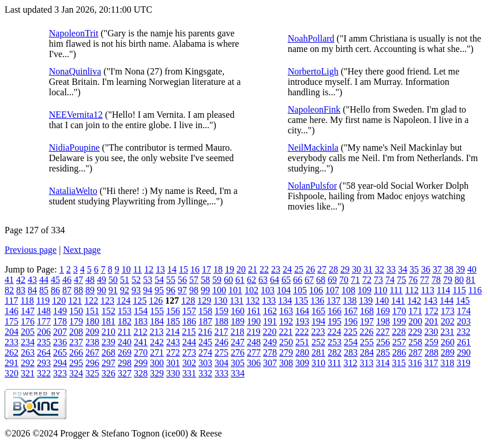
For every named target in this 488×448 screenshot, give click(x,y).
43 (32, 280)
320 (12, 373)
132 (253, 300)
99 (205, 290)
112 (412, 290)
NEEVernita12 (76, 115)
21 (253, 269)
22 (264, 269)
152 (108, 311)
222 (302, 332)
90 (102, 290)
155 (157, 311)
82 (9, 290)
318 (447, 363)
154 (141, 311)
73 (378, 280)
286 (399, 352)
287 (415, 352)
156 (173, 311)
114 (443, 290)
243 (173, 342)
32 (380, 269)
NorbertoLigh (313, 71)
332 (205, 373)
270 (141, 352)
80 (459, 280)
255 (367, 342)
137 (333, 300)
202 (448, 321)
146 (12, 311)
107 (332, 290)
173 (448, 311)
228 (399, 332)
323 (60, 373)
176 (28, 321)
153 (125, 311)
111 (396, 290)
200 (415, 321)
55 (171, 280)
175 (12, 321)
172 (431, 311)
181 (108, 321)
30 (356, 269)
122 (91, 300)
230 (431, 332)
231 (447, 332)
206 (44, 332)
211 (124, 332)
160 (238, 311)
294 (60, 363)
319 (463, 363)
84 (32, 290)
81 (471, 280)
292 (28, 363)
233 (12, 342)
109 (365, 290)
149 (60, 311)
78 (436, 280)
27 (322, 269)
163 (286, 311)
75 (401, 280)
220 (269, 332)
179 (76, 321)
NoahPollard (311, 38)
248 (254, 342)
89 (90, 290)
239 (108, 342)
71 (355, 280)
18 (218, 269)
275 (222, 352)
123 (107, 300)
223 (318, 332)
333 (222, 373)
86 (55, 290)
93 (136, 290)
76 (413, 280)
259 (431, 342)
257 (399, 342)
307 (270, 363)
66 (298, 280)
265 (60, 352)
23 (276, 269)
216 (205, 332)
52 (136, 280)
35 (414, 269)
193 (302, 321)
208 (76, 332)
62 (251, 280)
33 (391, 269)
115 (459, 290)
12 (149, 269)
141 (398, 300)
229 (415, 332)
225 (350, 332)
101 (235, 290)
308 (286, 363)
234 (28, 342)
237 (76, 342)
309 (302, 363)
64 (275, 280)
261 (464, 342)
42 (21, 280)
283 (351, 352)
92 (125, 290)
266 (76, 352)
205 (28, 332)
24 (287, 269)
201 (431, 321)
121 (75, 300)
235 (44, 342)
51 (125, 280)
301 (173, 363)
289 (448, 352)
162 (270, 311)
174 (464, 311)
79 (448, 280)
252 (318, 342)
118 (27, 300)
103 (268, 290)
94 (148, 290)
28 (333, 269)
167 (351, 311)
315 (399, 363)
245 (205, 342)
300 (157, 363)
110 (380, 290)
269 (125, 352)
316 (415, 363)
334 (238, 373)
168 (367, 311)
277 (254, 352)
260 (448, 342)
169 (383, 311)
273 (189, 352)
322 (44, 373)
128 (188, 300)
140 (382, 300)
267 (92, 352)
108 (348, 290)
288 (431, 352)
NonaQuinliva (75, 71)
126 (156, 300)
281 (318, 352)
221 (286, 332)
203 (464, 321)
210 (108, 332)
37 (437, 269)
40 (472, 269)
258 (415, 342)
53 (148, 280)
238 (92, 342)
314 (382, 363)
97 (182, 290)
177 (44, 321)
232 (463, 332)
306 (254, 363)
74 (390, 280)
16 (195, 269)
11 (138, 269)
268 (108, 352)
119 (43, 300)
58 (205, 280)
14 (172, 269)
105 (300, 290)
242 (157, 342)
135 (301, 300)
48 (90, 280)
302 (189, 363)
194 (318, 321)
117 (11, 300)
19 (230, 269)
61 (240, 280)
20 (241, 269)
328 (141, 373)
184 (157, 321)
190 (254, 321)
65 (286, 280)
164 (302, 311)
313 (366, 363)
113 (428, 290)
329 (157, 373)
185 (173, 321)
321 (28, 373)
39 (460, 269)
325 (92, 373)
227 (382, 332)
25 (299, 269)
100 (219, 290)
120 (59, 300)
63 (263, 280)
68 (321, 280)
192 (286, 321)
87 (67, 290)
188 (222, 321)
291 (12, 363)
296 (92, 363)
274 (205, 352)
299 (141, 363)
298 (125, 363)
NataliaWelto (73, 191)
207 (60, 332)
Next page (82, 250)
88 (78, 290)
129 (204, 300)
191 (270, 321)
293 (44, 363)
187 (205, 321)
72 (367, 280)
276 (238, 352)
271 (157, 352)
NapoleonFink (314, 109)
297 (108, 363)
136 (317, 300)
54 (159, 280)
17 (207, 269)
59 (217, 280)
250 (286, 342)
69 (332, 280)
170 (399, 311)
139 (366, 300)
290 (464, 352)
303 (205, 363)
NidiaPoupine (74, 148)
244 (189, 342)
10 (126, 269)
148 (44, 311)
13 (160, 269)
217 (221, 332)
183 (141, 321)
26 (310, 269)
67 (309, 280)
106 (316, 290)
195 (335, 321)
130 (220, 300)
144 (446, 300)
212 (140, 332)
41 (9, 280)
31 (368, 269)
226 (366, 332)
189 (238, 321)
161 (254, 311)
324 (76, 373)
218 (237, 332)
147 (28, 311)
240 (125, 342)
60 (228, 280)
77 (425, 280)
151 (92, 311)
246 (222, 342)
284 (367, 352)
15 (183, 269)
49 (102, 280)
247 (238, 342)
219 (253, 332)
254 (351, 342)
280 (302, 352)
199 (399, 321)
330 (173, 373)
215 (189, 332)
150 (76, 311)
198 (383, 321)
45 (55, 280)
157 (189, 311)
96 (171, 290)
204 (12, 332)
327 (125, 373)
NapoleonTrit (74, 33)
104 (284, 290)
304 (222, 363)
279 (286, 352)
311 (334, 363)
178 (60, 321)
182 (125, 321)
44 (44, 280)
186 (189, 321)
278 (270, 352)
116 (475, 290)
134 (285, 300)
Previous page (31, 250)
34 (403, 269)
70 (344, 280)
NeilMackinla (313, 148)
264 (44, 352)
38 (449, 269)
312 (350, 363)
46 (67, 280)
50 (113, 280)
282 (335, 352)
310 (318, 363)
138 (350, 300)
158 (205, 311)
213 (156, 332)
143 (430, 300)
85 (44, 290)
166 (335, 311)
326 (108, 373)
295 (76, 363)
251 (302, 342)
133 (269, 300)
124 (123, 300)
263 (28, 352)
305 (238, 363)
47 (78, 280)
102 (251, 290)
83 (21, 290)
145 (463, 300)
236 (60, 342)
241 (141, 342)
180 (92, 321)
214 (172, 332)
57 (194, 280)
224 (334, 332)
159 (222, 311)
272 (173, 352)
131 (237, 300)
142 (414, 300)
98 (194, 290)
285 (383, 352)
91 (113, 290)
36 (426, 269)
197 (367, 321)
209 (92, 332)
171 (415, 311)
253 (335, 342)
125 (140, 300)
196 (351, 321)
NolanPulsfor (312, 186)
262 (12, 352)
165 (318, 311)
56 (182, 280)
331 (189, 373)
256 (383, 342)
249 (270, 342)
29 (345, 269)
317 (431, 363)
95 (159, 290)
